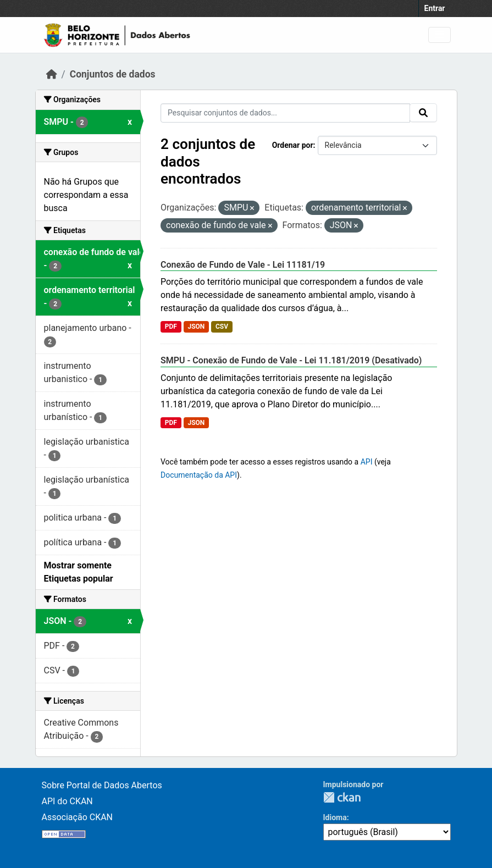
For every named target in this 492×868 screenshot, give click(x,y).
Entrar (435, 8)
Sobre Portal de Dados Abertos (102, 785)
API (367, 462)
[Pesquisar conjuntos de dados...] (285, 113)
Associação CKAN (78, 817)
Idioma (335, 817)
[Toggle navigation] (440, 35)
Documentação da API (199, 475)
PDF (171, 327)
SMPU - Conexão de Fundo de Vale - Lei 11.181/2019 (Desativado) (291, 360)
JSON (196, 327)
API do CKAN (67, 801)
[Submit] (423, 113)
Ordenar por (293, 145)
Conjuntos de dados (113, 74)
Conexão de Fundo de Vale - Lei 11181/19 (243, 265)
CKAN (342, 797)
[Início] (52, 74)
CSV (222, 327)
